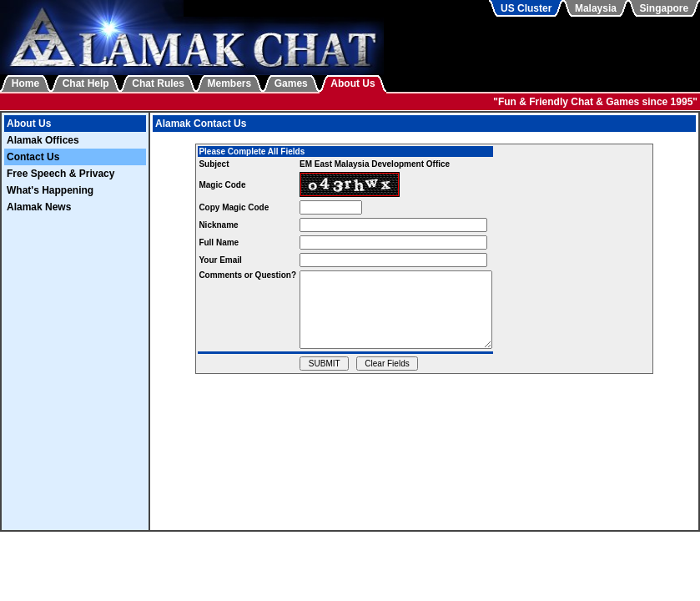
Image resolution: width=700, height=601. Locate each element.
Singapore (665, 8)
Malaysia (596, 8)
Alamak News (39, 207)
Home (25, 83)
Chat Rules (158, 83)
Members (230, 83)
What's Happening (50, 190)
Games (291, 83)
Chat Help (86, 83)
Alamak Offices (43, 140)
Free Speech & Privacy (60, 174)
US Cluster (526, 8)
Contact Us (33, 157)
